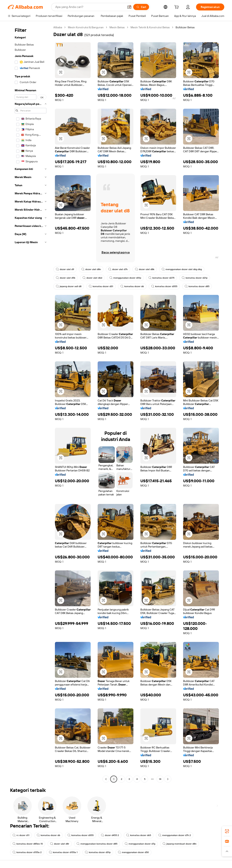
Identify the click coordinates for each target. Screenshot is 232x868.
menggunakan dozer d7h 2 (175, 835)
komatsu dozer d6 (132, 286)
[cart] (177, 8)
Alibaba (58, 27)
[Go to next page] (168, 779)
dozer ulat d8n (91, 269)
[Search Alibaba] (90, 7)
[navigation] (29, 404)
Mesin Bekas (117, 27)
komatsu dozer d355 (164, 286)
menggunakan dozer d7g (140, 844)
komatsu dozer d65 (139, 835)
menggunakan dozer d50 (133, 852)
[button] (129, 7)
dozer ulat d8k (145, 269)
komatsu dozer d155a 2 (27, 852)
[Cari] (141, 7)
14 (160, 779)
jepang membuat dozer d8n (180, 844)
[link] (227, 831)
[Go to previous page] (106, 779)
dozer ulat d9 (65, 269)
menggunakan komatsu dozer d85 (97, 844)
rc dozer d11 (21, 835)
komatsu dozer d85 (197, 286)
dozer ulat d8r (60, 844)
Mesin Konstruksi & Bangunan (86, 27)
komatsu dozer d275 (161, 278)
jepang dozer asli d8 (69, 286)
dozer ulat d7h (118, 269)
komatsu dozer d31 (101, 286)
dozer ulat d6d (92, 278)
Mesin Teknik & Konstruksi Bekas (150, 27)
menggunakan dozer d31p (125, 278)
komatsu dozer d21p (195, 278)
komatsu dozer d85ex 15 (28, 844)
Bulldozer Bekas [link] (185, 27)
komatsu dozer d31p (98, 852)
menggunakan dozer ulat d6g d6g (182, 269)
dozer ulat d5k (66, 278)
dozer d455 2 (110, 835)
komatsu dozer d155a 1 (63, 852)
